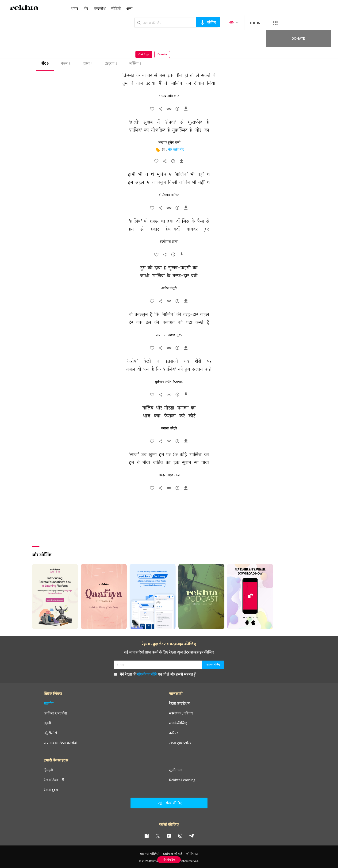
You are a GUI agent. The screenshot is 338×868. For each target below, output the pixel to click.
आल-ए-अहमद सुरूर (169, 335)
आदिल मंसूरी (169, 288)
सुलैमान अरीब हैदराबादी (169, 382)
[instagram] (180, 836)
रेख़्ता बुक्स (51, 790)
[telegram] (192, 836)
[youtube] (169, 836)
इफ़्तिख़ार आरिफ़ (169, 195)
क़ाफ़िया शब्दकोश (55, 713)
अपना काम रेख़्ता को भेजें (60, 743)
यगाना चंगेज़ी (169, 428)
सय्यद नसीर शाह (169, 96)
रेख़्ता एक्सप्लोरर (180, 743)
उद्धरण (111, 64)
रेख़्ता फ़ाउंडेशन (179, 703)
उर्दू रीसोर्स (50, 733)
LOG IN (238, 22)
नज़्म (66, 64)
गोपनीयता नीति (147, 674)
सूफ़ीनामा (175, 770)
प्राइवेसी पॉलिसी (150, 854)
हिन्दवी (48, 770)
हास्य (88, 64)
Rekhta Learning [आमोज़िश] (182, 780)
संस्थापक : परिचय (181, 713)
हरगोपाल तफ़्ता (169, 242)
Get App (308, 23)
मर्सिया (135, 64)
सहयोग (49, 703)
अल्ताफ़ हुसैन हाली (169, 143)
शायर (75, 8)
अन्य (129, 8)
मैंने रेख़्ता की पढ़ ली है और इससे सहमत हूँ (155, 674)
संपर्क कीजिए (178, 723)
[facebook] (146, 836)
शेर (45, 64)
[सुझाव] (177, 110)
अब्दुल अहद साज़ (169, 475)
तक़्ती (47, 723)
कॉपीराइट (192, 854)
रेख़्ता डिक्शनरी (54, 780)
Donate (283, 22)
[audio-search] (191, 22)
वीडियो (116, 8)
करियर (174, 733)
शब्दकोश (100, 8)
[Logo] (24, 8)
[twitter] (158, 836)
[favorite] (152, 110)
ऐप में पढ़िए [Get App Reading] (169, 860)
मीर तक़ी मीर (176, 150)
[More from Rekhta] (258, 23)
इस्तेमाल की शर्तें (173, 854)
